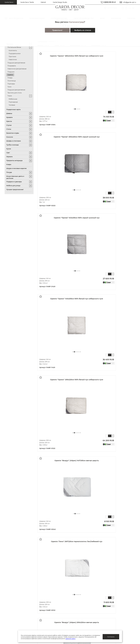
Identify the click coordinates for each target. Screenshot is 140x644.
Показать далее (52, 440)
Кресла (9, 121)
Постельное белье (14, 47)
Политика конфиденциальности (54, 598)
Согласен (111, 637)
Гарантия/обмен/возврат (15, 612)
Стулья (9, 125)
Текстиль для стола (15, 93)
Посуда (9, 172)
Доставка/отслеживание (15, 609)
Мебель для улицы (13, 186)
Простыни (12, 57)
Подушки (11, 72)
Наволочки (13, 60)
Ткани (10, 96)
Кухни (9, 149)
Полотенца (12, 81)
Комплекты (13, 51)
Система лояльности (13, 594)
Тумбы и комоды (13, 145)
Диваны (9, 113)
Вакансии (44, 612)
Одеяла (10, 75)
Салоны (123, 598)
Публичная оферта (48, 594)
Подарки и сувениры (14, 182)
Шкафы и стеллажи (14, 141)
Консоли (10, 137)
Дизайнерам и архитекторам (88, 598)
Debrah (43, 2)
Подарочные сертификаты (16, 605)
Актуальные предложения (16, 598)
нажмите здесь (83, 639)
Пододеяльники (15, 54)
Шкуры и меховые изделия (16, 168)
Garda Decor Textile (27, 2)
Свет (8, 153)
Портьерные (13, 102)
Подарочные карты (13, 110)
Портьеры (11, 84)
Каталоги (44, 605)
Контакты (44, 616)
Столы (9, 129)
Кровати (9, 117)
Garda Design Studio (60, 2)
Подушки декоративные (16, 63)
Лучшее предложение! (15, 190)
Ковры (9, 164)
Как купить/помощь (13, 601)
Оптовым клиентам (84, 594)
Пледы (10, 78)
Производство (46, 601)
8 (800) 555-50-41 (110, 2)
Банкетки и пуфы (13, 133)
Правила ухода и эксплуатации (18, 616)
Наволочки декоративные (17, 69)
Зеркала (9, 157)
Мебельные (13, 99)
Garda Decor (9, 2)
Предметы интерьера (14, 161)
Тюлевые (12, 105)
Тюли (9, 87)
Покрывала (12, 66)
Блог (42, 609)
